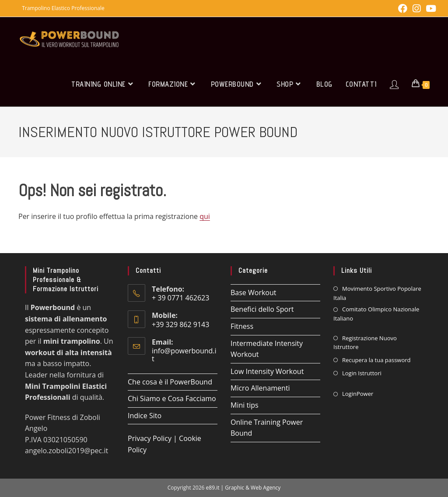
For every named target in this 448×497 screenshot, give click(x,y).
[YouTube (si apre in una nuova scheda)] (430, 9)
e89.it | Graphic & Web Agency (243, 488)
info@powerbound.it (184, 355)
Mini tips (245, 405)
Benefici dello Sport (262, 309)
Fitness (242, 326)
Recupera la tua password (376, 360)
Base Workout (253, 293)
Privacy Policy (150, 438)
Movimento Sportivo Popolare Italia (377, 293)
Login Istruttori (362, 373)
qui (205, 216)
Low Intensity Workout (267, 371)
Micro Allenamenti (260, 388)
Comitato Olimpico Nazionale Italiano (376, 314)
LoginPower (358, 394)
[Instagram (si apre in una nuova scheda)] (416, 9)
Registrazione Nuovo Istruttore (365, 343)
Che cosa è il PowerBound (170, 382)
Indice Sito (145, 416)
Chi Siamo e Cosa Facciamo (172, 398)
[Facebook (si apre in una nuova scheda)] (403, 9)
